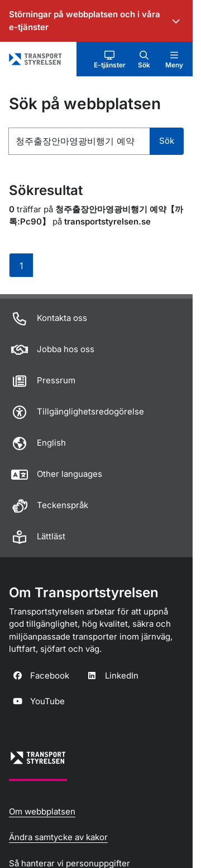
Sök (167, 141)
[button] (110, 59)
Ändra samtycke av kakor (58, 837)
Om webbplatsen (42, 811)
